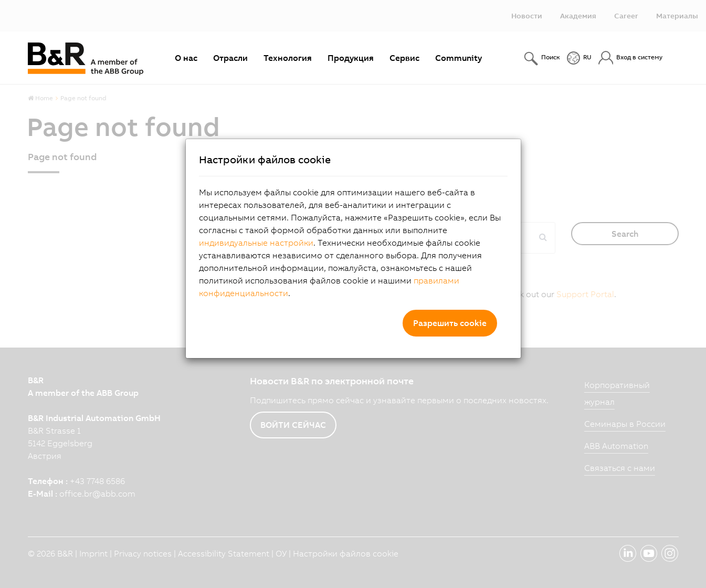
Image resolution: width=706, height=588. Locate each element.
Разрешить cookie (450, 323)
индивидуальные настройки (256, 243)
